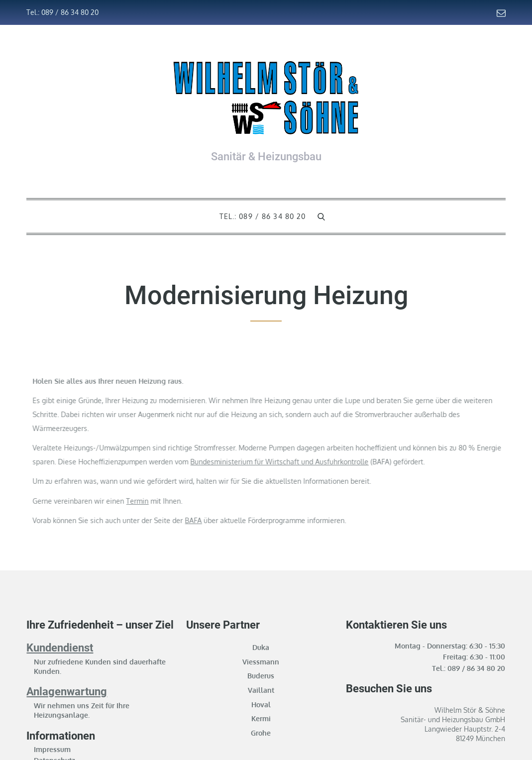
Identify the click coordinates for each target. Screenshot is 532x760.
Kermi (261, 718)
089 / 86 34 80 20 (476, 668)
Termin (164, 501)
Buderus (261, 676)
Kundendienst (60, 648)
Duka (261, 647)
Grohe (261, 733)
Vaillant (261, 690)
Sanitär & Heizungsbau (266, 157)
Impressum (52, 749)
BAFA (220, 520)
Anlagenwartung (67, 692)
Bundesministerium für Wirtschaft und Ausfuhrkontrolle (307, 462)
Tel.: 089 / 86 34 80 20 (62, 12)
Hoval (261, 705)
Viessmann (261, 662)
